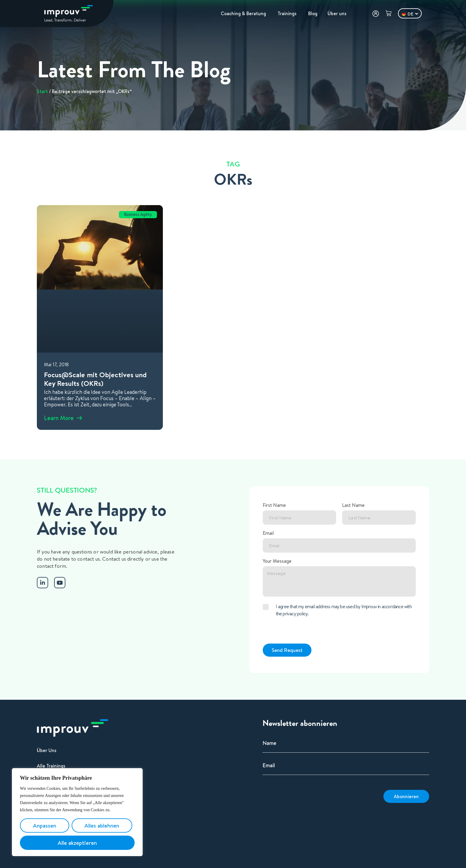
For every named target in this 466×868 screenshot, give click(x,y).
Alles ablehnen (102, 825)
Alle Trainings (51, 766)
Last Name (353, 505)
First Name (274, 505)
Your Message (277, 561)
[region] (77, 812)
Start (42, 91)
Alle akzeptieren (77, 843)
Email (268, 533)
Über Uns (47, 750)
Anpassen (45, 825)
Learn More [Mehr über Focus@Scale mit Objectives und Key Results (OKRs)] (59, 418)
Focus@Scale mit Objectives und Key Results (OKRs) (95, 379)
